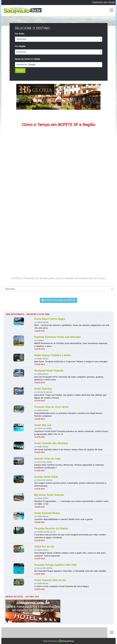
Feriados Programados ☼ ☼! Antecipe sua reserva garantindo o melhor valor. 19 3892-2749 (72, 503)
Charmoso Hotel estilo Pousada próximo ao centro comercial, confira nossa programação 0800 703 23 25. (71, 433)
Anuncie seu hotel (14, 597)
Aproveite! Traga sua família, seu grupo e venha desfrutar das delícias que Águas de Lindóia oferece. (70, 396)
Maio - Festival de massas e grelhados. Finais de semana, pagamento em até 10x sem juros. (72, 327)
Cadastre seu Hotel (104, 2)
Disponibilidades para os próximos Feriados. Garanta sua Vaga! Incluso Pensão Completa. (68, 415)
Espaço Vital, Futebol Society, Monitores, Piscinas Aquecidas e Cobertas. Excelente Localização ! (69, 466)
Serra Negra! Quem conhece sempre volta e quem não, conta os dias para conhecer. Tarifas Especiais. (70, 554)
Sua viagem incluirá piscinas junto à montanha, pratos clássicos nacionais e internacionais (70, 484)
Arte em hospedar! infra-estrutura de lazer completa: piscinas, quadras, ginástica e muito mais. (69, 378)
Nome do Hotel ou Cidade (27, 59)
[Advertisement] (58, 205)
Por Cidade (9, 283)
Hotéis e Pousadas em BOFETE (58, 300)
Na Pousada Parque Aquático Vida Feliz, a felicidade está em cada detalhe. (70, 571)
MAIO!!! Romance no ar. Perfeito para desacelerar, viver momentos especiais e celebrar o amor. (71, 345)
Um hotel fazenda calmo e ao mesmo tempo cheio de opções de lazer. (69, 450)
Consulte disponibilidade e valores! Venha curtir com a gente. (64, 519)
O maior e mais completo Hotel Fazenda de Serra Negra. (62, 586)
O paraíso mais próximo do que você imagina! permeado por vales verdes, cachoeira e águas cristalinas (70, 536)
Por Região (20, 46)
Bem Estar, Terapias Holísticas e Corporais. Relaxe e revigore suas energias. (71, 362)
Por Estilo (20, 34)
